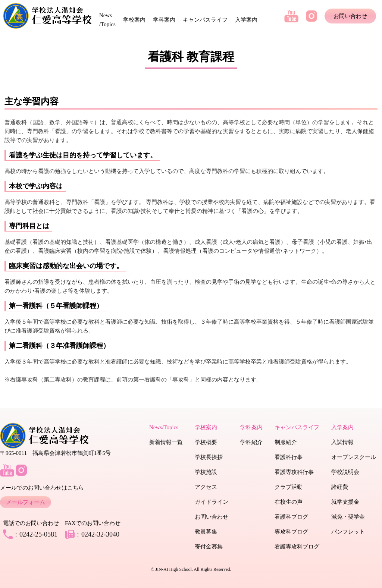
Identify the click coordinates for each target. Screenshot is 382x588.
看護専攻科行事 (294, 472)
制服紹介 (286, 442)
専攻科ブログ (291, 532)
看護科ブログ (291, 517)
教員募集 (206, 532)
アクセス (206, 487)
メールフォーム (26, 502)
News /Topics (107, 20)
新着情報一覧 (166, 442)
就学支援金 (345, 502)
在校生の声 (289, 502)
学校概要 (206, 442)
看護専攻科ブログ (297, 547)
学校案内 (134, 20)
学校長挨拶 (209, 457)
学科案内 (164, 20)
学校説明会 (345, 472)
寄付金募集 (209, 547)
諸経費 (340, 487)
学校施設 (206, 472)
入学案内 (246, 20)
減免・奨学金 (348, 517)
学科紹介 (251, 442)
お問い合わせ (350, 16)
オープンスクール (354, 457)
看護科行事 (289, 457)
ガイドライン (212, 502)
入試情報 (342, 442)
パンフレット (348, 532)
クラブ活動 (289, 487)
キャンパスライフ (205, 20)
